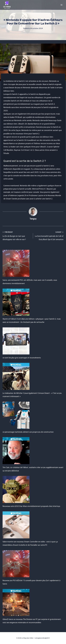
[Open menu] (61, 5)
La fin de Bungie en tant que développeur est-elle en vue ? (17, 235)
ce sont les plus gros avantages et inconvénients (22, 358)
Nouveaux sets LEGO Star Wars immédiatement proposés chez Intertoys (31, 506)
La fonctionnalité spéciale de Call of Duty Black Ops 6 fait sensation (49, 235)
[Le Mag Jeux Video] (7, 5)
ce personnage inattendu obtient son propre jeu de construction (28, 432)
